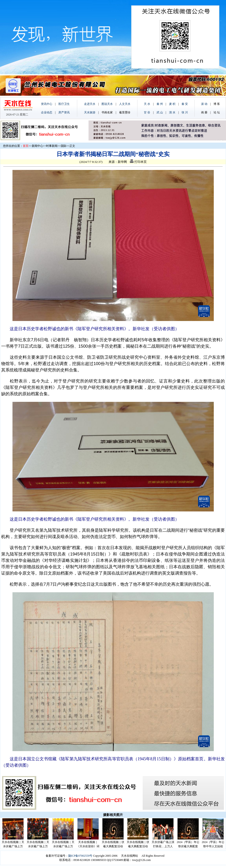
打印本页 (138, 162)
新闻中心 (37, 146)
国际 (64, 146)
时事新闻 (52, 146)
